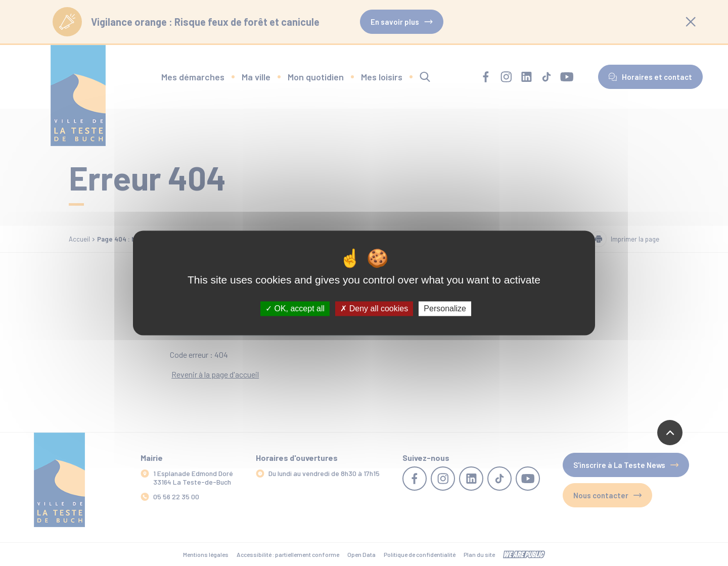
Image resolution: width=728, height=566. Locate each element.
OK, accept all (295, 309)
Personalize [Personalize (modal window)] (445, 309)
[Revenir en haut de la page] (670, 433)
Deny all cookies (374, 309)
